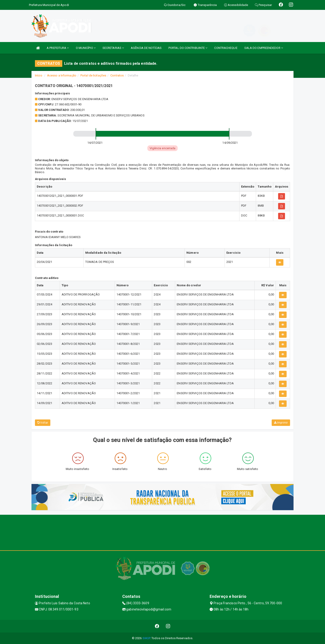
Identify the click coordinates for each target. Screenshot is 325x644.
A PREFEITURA (58, 48)
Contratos (117, 75)
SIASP (146, 638)
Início (39, 75)
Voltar (43, 423)
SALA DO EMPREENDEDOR (264, 48)
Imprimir (281, 423)
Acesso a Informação (62, 75)
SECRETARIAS (113, 48)
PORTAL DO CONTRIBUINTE (188, 48)
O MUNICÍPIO (86, 48)
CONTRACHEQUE (226, 48)
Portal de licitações (93, 75)
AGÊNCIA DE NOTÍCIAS (146, 48)
